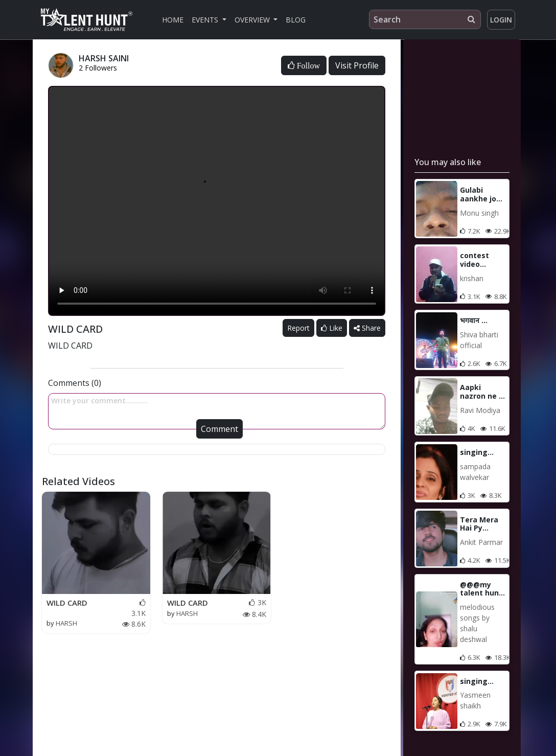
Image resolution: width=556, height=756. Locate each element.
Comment (219, 429)
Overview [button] (253, 20)
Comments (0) (75, 383)
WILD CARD (67, 603)
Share (367, 328)
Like (332, 328)
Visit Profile (357, 65)
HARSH (66, 623)
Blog (296, 20)
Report (298, 328)
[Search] (425, 19)
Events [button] (206, 20)
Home (173, 20)
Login (501, 20)
